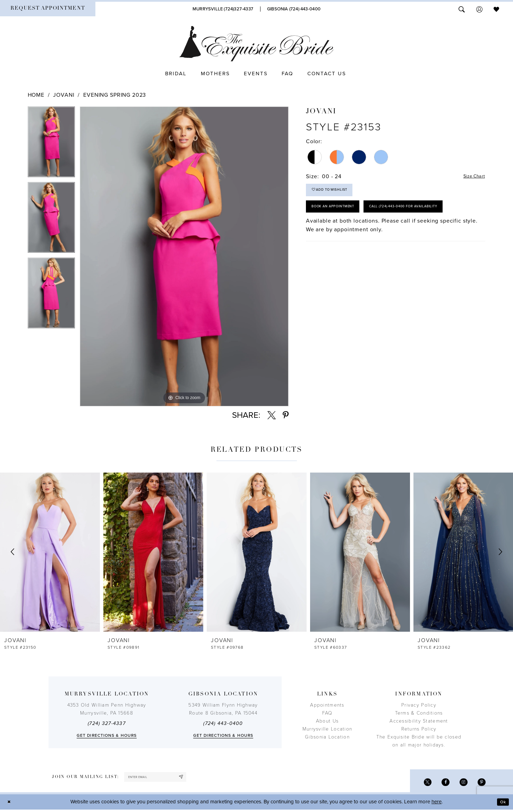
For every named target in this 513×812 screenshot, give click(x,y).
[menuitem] (48, 9)
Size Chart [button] (471, 177)
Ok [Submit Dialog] (502, 804)
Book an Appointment (341, 214)
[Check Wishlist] (496, 9)
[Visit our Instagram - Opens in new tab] (460, 784)
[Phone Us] (223, 9)
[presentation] (50, 552)
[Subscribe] (197, 778)
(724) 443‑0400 (223, 723)
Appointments (327, 705)
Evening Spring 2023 (115, 95)
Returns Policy (419, 729)
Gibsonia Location (327, 737)
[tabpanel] (51, 144)
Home (36, 95)
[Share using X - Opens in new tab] (272, 415)
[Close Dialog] (10, 805)
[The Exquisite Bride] (256, 44)
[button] (479, 9)
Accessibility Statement (419, 721)
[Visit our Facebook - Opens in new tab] (440, 784)
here (437, 804)
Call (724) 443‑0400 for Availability (357, 235)
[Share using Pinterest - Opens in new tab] (286, 415)
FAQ (327, 713)
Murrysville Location (327, 729)
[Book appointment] (48, 9)
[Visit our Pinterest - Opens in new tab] (481, 784)
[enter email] (164, 778)
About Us (327, 721)
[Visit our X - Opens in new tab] (420, 784)
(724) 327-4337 (107, 723)
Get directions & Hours (107, 735)
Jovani (64, 95)
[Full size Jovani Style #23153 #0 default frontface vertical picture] (184, 256)
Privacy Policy (419, 705)
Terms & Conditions (419, 713)
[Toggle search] (462, 9)
